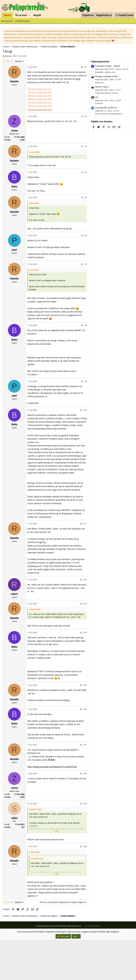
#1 (86, 67)
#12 (85, 580)
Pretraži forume (23, 21)
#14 (85, 632)
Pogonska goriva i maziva (107, 93)
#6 (86, 235)
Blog (37, 15)
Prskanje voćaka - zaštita (107, 66)
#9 (86, 381)
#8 (86, 325)
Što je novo (21, 15)
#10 (85, 410)
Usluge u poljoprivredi (106, 76)
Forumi (7, 15)
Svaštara (99, 103)
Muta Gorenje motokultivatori (108, 114)
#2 (86, 116)
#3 (86, 146)
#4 (86, 172)
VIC (97, 97)
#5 (86, 197)
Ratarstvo (100, 82)
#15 (85, 685)
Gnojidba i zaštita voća (105, 72)
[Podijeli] (82, 67)
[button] (29, 15)
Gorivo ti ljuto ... (103, 87)
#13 (85, 604)
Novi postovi (7, 21)
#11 (85, 524)
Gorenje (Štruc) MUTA (106, 108)
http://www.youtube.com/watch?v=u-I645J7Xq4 (52, 767)
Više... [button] (57, 831)
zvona (14, 131)
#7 (86, 264)
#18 (85, 773)
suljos (14, 818)
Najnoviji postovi (100, 61)
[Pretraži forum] (124, 15)
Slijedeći (19, 61)
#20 (85, 846)
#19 (85, 804)
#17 (85, 745)
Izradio (93, 926)
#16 (85, 709)
